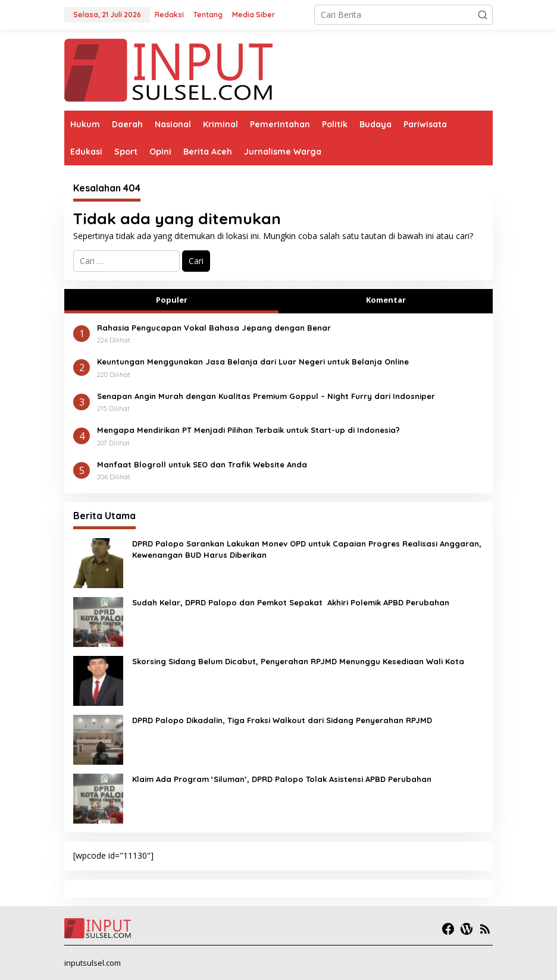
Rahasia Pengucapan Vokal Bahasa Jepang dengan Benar (214, 328)
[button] (483, 15)
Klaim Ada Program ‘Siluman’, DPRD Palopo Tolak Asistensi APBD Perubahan (282, 779)
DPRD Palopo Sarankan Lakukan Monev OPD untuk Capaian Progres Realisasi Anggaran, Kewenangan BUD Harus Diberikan (307, 549)
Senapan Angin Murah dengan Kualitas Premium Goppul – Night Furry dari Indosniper (266, 396)
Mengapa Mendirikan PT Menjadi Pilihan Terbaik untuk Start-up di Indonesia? (248, 430)
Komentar (386, 300)
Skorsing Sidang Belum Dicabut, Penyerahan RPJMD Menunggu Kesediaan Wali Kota (298, 661)
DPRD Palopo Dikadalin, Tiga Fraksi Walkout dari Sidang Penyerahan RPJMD (282, 720)
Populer (172, 300)
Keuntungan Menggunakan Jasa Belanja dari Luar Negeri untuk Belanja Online (253, 362)
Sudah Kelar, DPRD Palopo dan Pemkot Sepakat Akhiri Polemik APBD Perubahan (291, 602)
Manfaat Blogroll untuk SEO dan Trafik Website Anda (202, 464)
